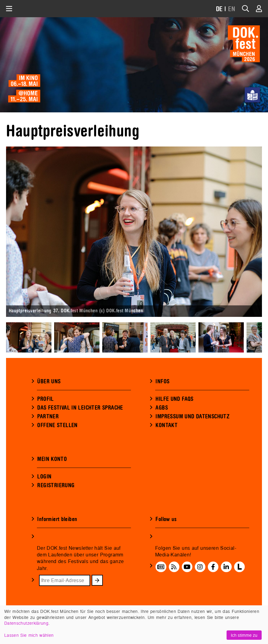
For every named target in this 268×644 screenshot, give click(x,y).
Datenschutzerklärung (26, 623)
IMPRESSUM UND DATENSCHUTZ (193, 417)
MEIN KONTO (52, 459)
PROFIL (45, 399)
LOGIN (44, 477)
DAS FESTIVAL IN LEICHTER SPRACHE (80, 408)
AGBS (162, 408)
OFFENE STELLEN (57, 425)
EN (232, 9)
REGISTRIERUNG (56, 485)
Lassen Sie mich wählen (29, 635)
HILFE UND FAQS (174, 399)
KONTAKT (167, 425)
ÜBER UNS (49, 382)
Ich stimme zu (244, 635)
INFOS (162, 382)
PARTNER (48, 417)
